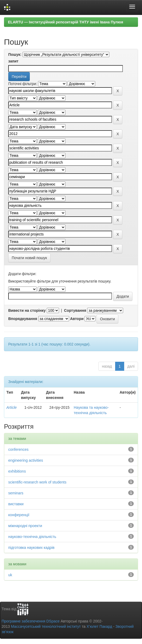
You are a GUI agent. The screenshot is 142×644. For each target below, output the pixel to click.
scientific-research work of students (37, 482)
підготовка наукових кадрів (31, 548)
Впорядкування (23, 319)
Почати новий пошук (29, 258)
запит (13, 61)
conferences (18, 449)
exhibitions (17, 471)
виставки (16, 504)
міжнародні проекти (25, 526)
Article (12, 407)
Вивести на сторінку (27, 310)
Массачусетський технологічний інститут (46, 626)
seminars (16, 493)
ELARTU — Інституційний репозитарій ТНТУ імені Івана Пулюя (66, 22)
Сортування (75, 310)
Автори (77, 319)
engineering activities (26, 460)
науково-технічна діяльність (32, 537)
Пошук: (15, 54)
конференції (19, 515)
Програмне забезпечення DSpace (31, 621)
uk (10, 575)
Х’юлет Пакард (99, 626)
